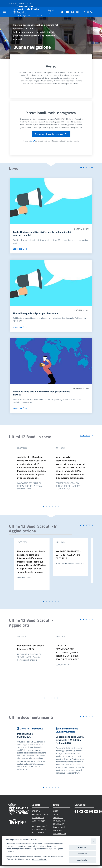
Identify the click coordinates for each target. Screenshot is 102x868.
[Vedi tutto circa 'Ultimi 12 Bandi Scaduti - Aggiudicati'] (86, 620)
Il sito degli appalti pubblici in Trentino (29, 17)
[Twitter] (61, 12)
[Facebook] (56, 12)
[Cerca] (92, 12)
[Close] (93, 841)
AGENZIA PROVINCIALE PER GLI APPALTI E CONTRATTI (40, 818)
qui (33, 141)
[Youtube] (66, 12)
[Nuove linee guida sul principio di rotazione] (51, 283)
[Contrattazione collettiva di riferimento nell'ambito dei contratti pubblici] (51, 201)
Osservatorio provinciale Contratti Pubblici (29, 9)
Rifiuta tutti (82, 854)
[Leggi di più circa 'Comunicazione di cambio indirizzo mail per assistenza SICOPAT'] (20, 410)
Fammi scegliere (82, 860)
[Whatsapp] (71, 12)
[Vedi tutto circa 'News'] (86, 167)
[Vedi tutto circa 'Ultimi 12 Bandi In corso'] (86, 437)
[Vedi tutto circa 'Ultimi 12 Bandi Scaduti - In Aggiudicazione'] (86, 526)
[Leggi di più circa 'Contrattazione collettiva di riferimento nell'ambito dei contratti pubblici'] (20, 249)
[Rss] (96, 814)
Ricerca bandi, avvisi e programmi (51, 134)
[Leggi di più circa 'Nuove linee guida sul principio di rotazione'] (20, 328)
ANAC (56, 813)
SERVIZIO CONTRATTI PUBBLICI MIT (60, 820)
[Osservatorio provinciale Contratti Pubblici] (15, 12)
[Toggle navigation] (4, 12)
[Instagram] (77, 12)
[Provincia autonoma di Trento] (20, 3)
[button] (43, 508)
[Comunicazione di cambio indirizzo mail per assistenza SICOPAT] (51, 361)
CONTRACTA (59, 826)
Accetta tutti (82, 847)
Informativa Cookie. (39, 859)
